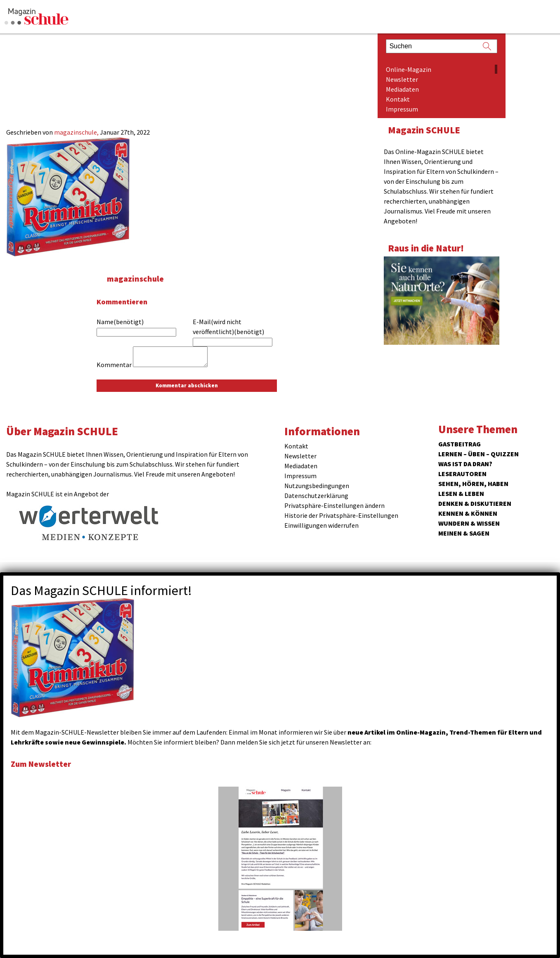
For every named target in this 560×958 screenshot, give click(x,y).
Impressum (402, 109)
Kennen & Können (468, 513)
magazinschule (139, 278)
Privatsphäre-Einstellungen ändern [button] (334, 505)
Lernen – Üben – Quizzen (478, 454)
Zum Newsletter (45, 763)
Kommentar (114, 365)
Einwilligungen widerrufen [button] (321, 525)
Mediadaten (402, 89)
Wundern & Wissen (469, 523)
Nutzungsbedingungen (317, 486)
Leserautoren (462, 474)
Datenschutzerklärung (316, 496)
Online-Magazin (409, 69)
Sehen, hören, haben (473, 484)
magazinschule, (77, 132)
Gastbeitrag (460, 444)
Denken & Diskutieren (475, 503)
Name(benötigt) (120, 322)
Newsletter (402, 79)
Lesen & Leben (461, 493)
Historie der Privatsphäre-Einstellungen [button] (341, 515)
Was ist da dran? (465, 464)
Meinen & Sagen (464, 533)
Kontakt (398, 99)
